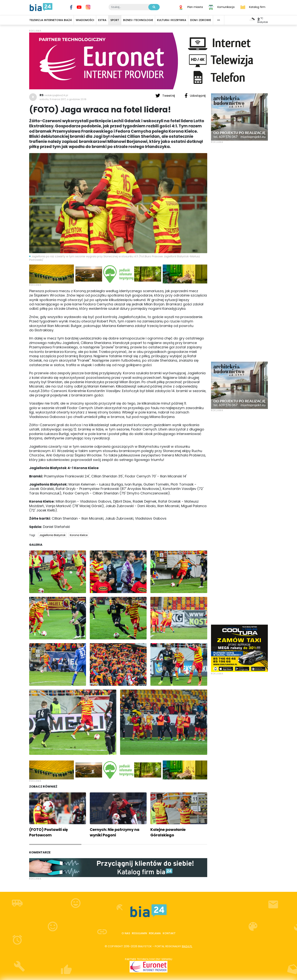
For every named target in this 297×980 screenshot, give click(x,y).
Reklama (155, 933)
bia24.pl (187, 946)
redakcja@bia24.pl (56, 95)
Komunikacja (226, 7)
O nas (126, 933)
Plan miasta (195, 7)
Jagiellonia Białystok (52, 535)
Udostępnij (195, 96)
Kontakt (169, 933)
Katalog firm (257, 7)
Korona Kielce (79, 535)
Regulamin (139, 933)
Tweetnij (166, 96)
